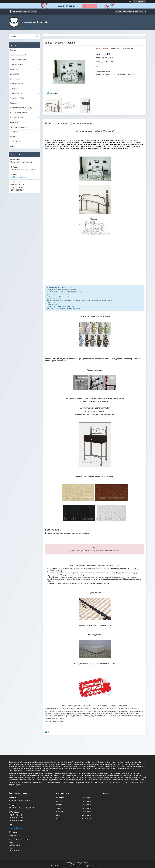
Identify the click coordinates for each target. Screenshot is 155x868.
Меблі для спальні (17, 65)
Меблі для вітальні (17, 84)
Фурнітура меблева (17, 117)
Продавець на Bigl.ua (78, 864)
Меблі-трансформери (18, 60)
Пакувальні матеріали (18, 127)
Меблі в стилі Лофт (17, 93)
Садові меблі (15, 103)
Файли (13, 146)
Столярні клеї (15, 122)
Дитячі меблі (15, 79)
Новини (13, 137)
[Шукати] (37, 37)
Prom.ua (88, 862)
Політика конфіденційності (96, 866)
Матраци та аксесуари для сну (21, 108)
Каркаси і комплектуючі (19, 113)
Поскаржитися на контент (79, 866)
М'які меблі (14, 89)
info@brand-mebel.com (18, 177)
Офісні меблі (15, 74)
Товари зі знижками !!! (18, 55)
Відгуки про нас (16, 141)
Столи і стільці (15, 69)
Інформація (14, 132)
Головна (13, 50)
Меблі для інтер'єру (17, 98)
